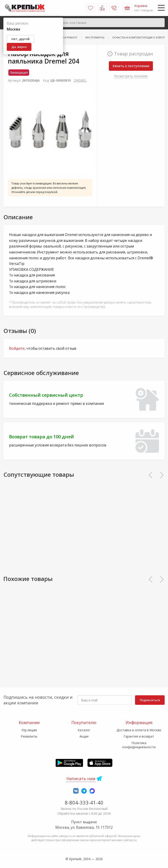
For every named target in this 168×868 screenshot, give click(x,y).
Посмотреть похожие (131, 76)
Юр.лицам (29, 730)
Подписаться (150, 700)
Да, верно (19, 47)
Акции (84, 736)
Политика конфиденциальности (139, 745)
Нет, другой (21, 39)
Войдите (17, 348)
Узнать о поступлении (131, 66)
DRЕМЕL (80, 80)
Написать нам (81, 778)
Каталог (84, 730)
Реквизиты (29, 736)
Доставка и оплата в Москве (139, 730)
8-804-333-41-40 (84, 802)
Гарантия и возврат (139, 736)
